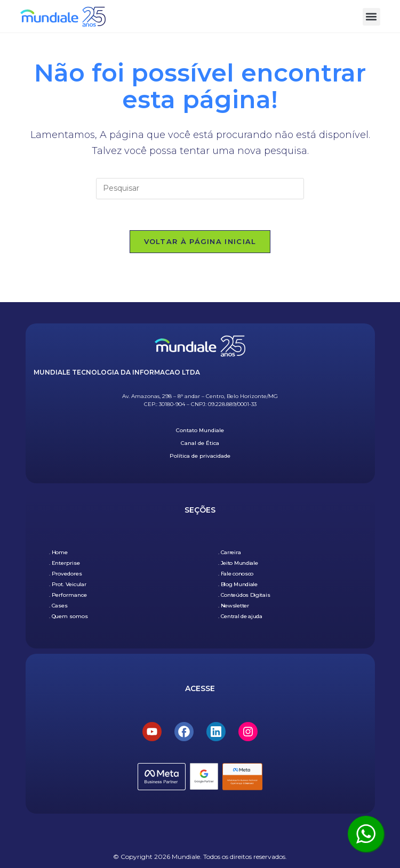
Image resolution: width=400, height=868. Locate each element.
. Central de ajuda (240, 616)
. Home (58, 552)
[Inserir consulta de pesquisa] (200, 189)
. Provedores (66, 574)
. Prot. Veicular (68, 584)
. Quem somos (69, 616)
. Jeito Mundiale (238, 563)
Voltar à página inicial (200, 242)
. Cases (58, 606)
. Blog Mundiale (238, 584)
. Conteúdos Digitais (244, 595)
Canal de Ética (200, 443)
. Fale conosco (236, 574)
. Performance (68, 595)
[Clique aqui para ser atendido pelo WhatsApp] (366, 834)
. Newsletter (233, 606)
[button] (371, 17)
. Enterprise (65, 563)
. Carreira (229, 552)
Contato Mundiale (200, 430)
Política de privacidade (200, 456)
